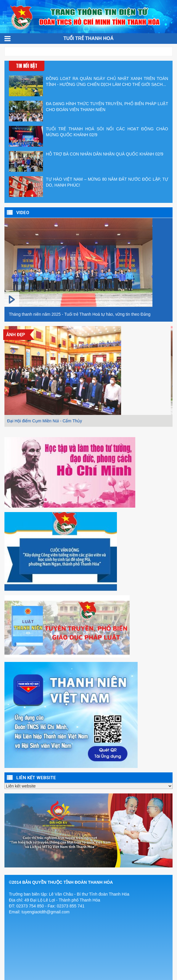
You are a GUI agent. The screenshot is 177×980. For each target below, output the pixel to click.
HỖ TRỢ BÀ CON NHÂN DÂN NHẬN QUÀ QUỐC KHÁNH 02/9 (86, 161)
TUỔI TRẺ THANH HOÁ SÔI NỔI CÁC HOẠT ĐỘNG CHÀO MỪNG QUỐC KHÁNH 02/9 (89, 136)
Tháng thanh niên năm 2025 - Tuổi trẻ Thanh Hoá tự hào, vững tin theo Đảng (80, 314)
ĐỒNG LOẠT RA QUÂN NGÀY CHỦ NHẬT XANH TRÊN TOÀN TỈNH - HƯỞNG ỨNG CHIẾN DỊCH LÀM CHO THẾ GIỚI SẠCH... (89, 86)
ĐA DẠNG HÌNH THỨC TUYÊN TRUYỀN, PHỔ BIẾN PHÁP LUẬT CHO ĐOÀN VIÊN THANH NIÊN (89, 111)
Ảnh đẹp (16, 335)
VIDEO (23, 213)
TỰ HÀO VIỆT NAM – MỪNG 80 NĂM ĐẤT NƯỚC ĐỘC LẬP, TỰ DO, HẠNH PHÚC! (89, 187)
